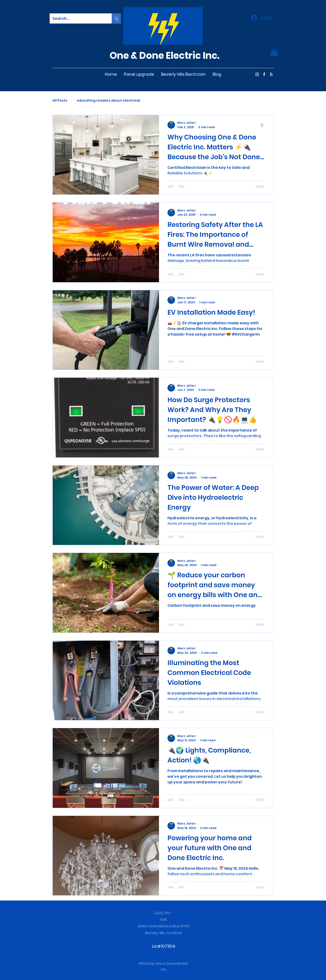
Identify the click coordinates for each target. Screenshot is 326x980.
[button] (274, 52)
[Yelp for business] (271, 74)
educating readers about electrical (108, 101)
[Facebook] (264, 74)
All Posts (60, 101)
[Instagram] (257, 74)
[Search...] (77, 19)
